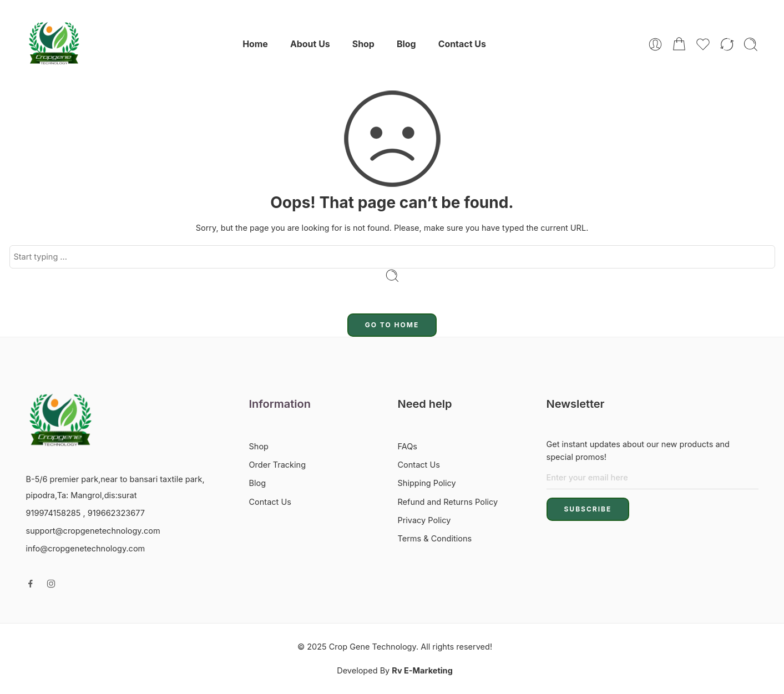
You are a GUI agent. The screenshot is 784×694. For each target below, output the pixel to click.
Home (255, 44)
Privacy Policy (424, 520)
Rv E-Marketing (422, 670)
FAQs (408, 446)
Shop (363, 44)
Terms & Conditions (435, 538)
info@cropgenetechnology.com (86, 548)
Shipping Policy (427, 483)
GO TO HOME (392, 325)
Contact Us (462, 44)
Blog (406, 44)
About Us (310, 44)
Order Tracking (278, 465)
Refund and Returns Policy (448, 502)
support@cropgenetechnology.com (93, 531)
